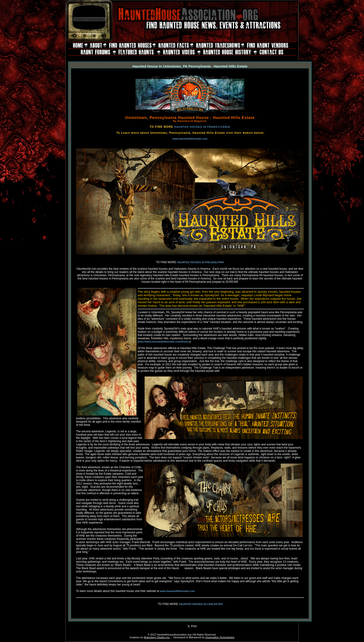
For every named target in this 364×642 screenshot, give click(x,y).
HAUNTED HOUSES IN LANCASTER (201, 604)
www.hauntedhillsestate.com (190, 139)
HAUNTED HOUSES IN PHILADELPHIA (200, 262)
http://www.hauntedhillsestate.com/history (164, 342)
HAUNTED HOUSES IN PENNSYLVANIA (202, 127)
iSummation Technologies (220, 637)
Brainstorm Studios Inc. (157, 637)
